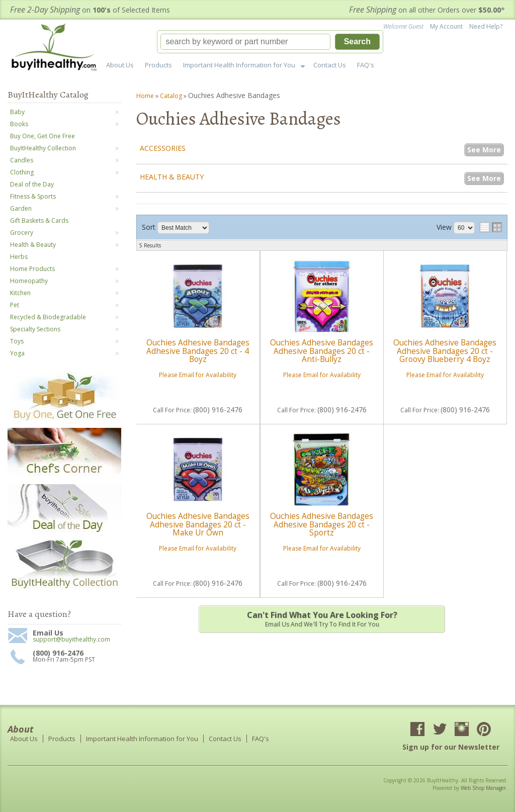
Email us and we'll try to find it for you (322, 619)
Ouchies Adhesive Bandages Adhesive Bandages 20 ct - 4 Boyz (198, 351)
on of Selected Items (90, 10)
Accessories (163, 148)
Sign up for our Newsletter (451, 747)
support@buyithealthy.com (71, 640)
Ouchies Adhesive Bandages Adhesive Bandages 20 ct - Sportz (322, 524)
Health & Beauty (172, 177)
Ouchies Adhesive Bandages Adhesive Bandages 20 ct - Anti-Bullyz (322, 351)
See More (484, 150)
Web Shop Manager (483, 788)
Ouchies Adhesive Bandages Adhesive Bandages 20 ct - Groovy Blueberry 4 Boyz (445, 351)
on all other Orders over (427, 10)
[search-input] (245, 42)
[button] (270, 42)
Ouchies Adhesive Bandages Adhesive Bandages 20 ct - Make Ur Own (198, 524)
